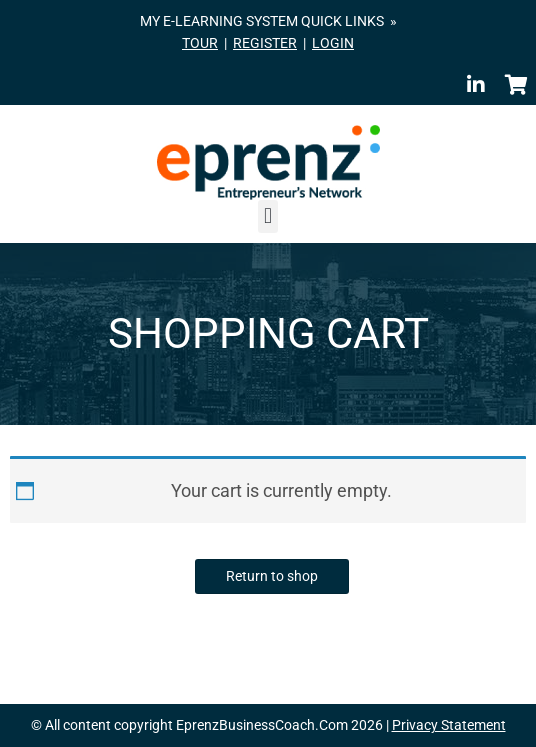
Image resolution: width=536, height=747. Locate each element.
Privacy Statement (449, 725)
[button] (267, 216)
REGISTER (265, 43)
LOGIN (333, 43)
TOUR (200, 43)
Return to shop (272, 576)
